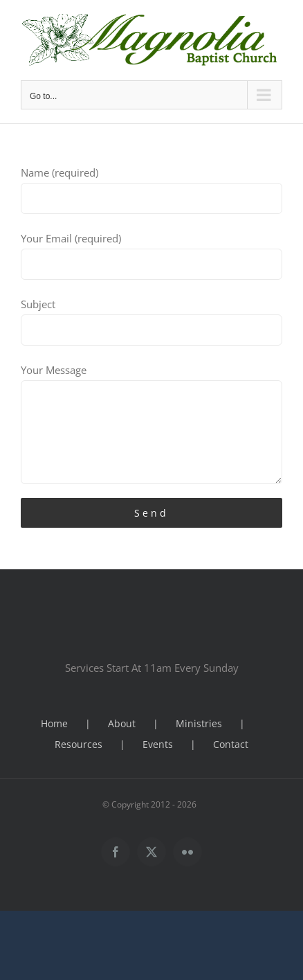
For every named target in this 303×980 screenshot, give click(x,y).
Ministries (199, 723)
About (122, 723)
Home (54, 723)
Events (158, 744)
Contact (231, 744)
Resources (79, 744)
